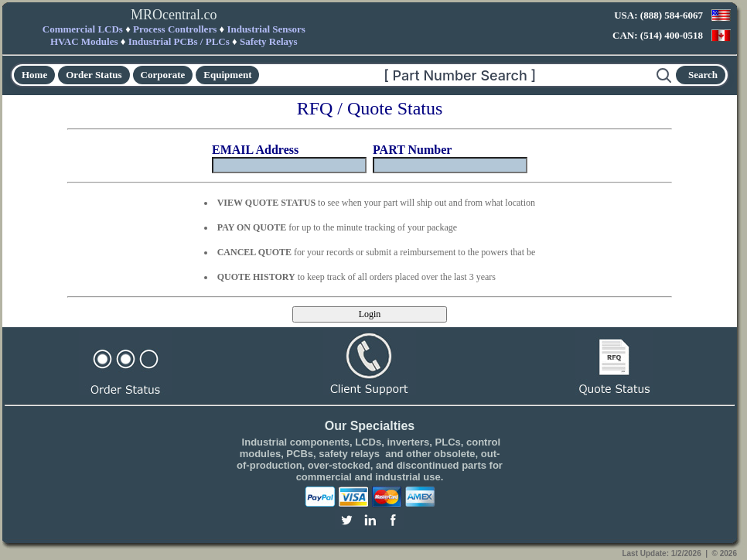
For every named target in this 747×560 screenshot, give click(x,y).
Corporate (163, 75)
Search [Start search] (703, 75)
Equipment (227, 75)
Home (34, 75)
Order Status (94, 75)
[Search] (458, 75)
